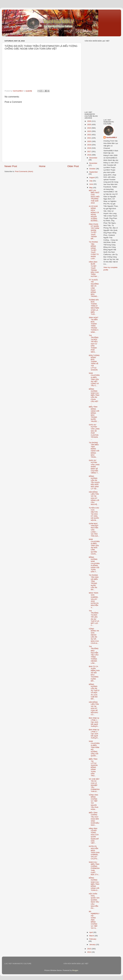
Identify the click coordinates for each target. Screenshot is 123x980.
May (91, 188)
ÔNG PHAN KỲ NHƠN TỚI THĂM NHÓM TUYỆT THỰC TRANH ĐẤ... (94, 231)
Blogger (75, 970)
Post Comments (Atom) (24, 171)
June (91, 184)
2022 (89, 135)
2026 (89, 121)
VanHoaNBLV (112, 137)
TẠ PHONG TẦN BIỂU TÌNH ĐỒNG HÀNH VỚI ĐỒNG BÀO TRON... (94, 450)
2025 (89, 125)
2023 (89, 131)
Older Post (73, 166)
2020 (89, 141)
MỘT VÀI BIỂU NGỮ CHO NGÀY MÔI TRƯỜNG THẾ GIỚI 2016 (94, 197)
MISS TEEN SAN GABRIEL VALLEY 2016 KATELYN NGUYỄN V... (94, 600)
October (93, 169)
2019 (89, 145)
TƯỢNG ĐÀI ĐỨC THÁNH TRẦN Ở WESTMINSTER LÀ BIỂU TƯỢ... (94, 307)
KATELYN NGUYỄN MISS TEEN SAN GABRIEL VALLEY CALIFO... (94, 852)
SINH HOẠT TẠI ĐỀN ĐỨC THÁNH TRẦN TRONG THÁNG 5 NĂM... (94, 325)
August (92, 177)
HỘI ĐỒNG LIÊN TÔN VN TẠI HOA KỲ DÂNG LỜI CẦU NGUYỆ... (94, 498)
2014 (89, 952)
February (93, 939)
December (93, 158)
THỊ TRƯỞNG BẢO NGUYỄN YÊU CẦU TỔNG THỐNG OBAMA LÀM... (94, 655)
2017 (89, 152)
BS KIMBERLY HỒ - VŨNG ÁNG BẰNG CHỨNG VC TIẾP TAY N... (94, 920)
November (93, 163)
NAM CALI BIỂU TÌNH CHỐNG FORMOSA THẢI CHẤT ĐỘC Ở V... (94, 868)
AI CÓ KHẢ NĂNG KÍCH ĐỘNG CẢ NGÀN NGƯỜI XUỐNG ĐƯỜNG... (94, 213)
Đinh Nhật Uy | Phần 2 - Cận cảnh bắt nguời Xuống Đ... (94, 734)
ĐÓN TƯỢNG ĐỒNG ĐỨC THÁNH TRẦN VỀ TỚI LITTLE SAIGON (94, 363)
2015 (89, 949)
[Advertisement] (100, 59)
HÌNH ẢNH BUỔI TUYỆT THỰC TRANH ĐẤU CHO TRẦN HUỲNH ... (94, 269)
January (93, 945)
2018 (89, 148)
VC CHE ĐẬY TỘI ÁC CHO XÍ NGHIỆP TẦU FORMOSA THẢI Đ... (94, 785)
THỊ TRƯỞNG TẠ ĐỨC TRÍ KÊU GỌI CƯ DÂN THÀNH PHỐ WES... (94, 344)
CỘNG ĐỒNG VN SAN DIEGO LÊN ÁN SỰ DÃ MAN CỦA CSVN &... (94, 636)
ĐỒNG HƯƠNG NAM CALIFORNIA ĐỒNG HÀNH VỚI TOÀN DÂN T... (94, 564)
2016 (89, 155)
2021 (89, 138)
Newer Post (11, 166)
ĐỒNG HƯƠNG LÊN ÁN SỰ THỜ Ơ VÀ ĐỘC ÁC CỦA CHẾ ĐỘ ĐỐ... (94, 692)
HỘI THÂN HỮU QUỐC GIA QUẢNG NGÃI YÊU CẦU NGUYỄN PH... (94, 901)
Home (42, 166)
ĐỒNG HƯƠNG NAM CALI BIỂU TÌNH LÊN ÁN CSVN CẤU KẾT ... (94, 396)
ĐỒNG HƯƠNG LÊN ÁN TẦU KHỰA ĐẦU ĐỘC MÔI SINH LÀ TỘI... (94, 482)
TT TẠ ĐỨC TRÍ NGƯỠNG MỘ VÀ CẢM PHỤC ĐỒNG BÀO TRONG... (94, 288)
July (91, 181)
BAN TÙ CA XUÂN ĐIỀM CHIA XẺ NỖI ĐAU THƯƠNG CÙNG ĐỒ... (94, 674)
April (91, 932)
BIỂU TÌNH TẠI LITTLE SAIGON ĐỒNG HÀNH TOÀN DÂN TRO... (93, 767)
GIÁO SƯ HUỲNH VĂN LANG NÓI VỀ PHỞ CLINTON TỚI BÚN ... (94, 432)
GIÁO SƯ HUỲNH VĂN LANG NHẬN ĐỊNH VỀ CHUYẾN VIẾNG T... (94, 467)
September (94, 172)
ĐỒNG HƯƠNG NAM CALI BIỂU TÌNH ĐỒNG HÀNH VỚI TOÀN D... (94, 884)
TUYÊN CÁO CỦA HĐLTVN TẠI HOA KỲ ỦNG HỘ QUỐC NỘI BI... (94, 514)
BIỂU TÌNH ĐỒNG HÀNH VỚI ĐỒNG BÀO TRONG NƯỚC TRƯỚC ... (94, 414)
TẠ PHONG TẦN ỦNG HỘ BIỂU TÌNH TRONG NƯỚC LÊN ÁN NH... (94, 582)
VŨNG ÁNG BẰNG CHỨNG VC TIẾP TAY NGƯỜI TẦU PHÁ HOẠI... (94, 802)
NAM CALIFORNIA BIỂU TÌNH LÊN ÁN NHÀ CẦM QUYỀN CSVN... (94, 547)
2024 (89, 128)
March (92, 936)
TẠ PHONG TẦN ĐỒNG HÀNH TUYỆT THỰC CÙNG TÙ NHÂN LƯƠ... (94, 250)
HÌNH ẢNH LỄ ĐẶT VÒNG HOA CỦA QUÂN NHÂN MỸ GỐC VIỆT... (94, 836)
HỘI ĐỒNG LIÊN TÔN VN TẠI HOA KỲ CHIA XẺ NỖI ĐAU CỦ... (94, 708)
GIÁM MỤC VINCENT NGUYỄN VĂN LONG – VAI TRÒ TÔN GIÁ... (94, 530)
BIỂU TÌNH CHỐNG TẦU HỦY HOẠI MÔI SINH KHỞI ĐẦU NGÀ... (94, 819)
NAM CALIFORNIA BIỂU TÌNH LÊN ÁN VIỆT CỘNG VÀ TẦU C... (94, 379)
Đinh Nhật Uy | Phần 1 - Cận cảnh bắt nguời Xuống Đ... (94, 722)
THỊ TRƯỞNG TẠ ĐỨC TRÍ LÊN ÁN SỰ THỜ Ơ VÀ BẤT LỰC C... (94, 618)
